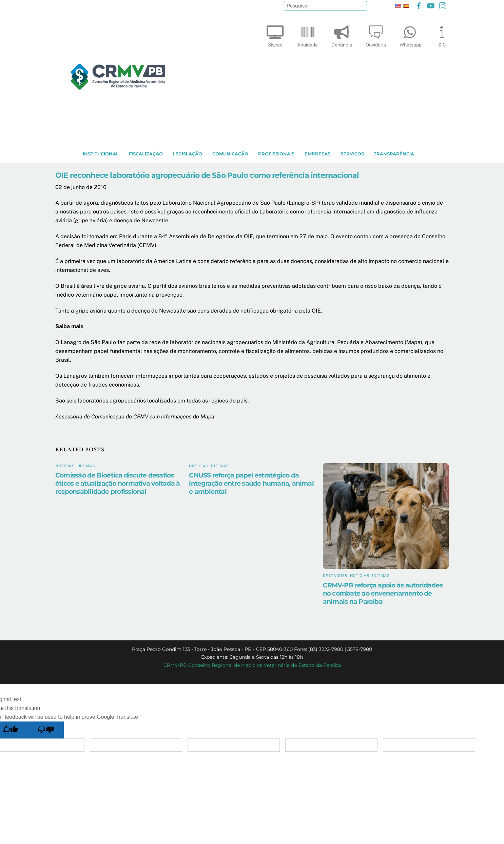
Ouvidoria (376, 35)
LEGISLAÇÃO (187, 154)
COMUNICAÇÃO (230, 154)
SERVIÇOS (352, 154)
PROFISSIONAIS (276, 154)
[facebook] (419, 5)
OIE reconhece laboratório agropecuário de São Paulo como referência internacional (207, 175)
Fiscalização (146, 154)
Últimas (86, 466)
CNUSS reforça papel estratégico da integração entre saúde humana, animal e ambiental (251, 483)
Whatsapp (411, 35)
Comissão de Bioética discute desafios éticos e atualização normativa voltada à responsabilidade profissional (118, 483)
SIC (442, 35)
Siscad (275, 35)
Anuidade (307, 35)
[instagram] (443, 5)
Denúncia (342, 35)
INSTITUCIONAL (101, 154)
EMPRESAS (317, 154)
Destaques (335, 576)
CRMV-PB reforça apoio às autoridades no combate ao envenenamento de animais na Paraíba (383, 593)
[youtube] (431, 5)
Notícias (65, 466)
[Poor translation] (46, 730)
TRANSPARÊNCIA (394, 154)
